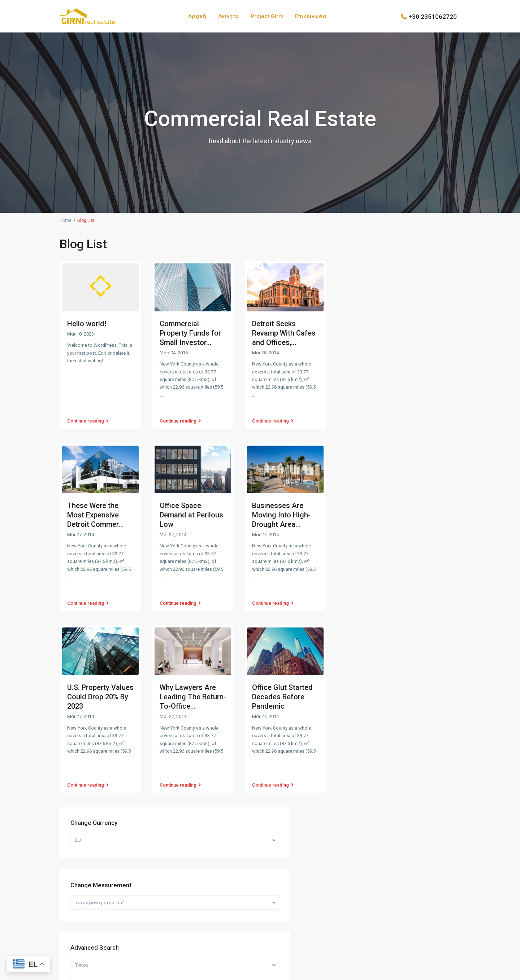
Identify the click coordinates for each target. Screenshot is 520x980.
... (161, 395)
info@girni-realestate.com (99, 844)
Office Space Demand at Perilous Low (191, 504)
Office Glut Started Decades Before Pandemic (282, 676)
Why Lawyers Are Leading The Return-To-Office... (193, 676)
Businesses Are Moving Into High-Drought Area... (281, 504)
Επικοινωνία (311, 16)
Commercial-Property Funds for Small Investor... (190, 333)
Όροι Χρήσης (445, 953)
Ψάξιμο (404, 466)
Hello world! (87, 324)
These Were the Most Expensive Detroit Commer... (96, 504)
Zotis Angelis (285, 972)
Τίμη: (364, 443)
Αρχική (197, 16)
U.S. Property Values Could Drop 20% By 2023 (100, 676)
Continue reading (88, 413)
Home (66, 220)
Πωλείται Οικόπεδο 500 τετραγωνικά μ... (424, 532)
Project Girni (267, 16)
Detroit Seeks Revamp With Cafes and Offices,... (284, 333)
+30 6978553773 (88, 834)
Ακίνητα (228, 16)
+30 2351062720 (433, 16)
